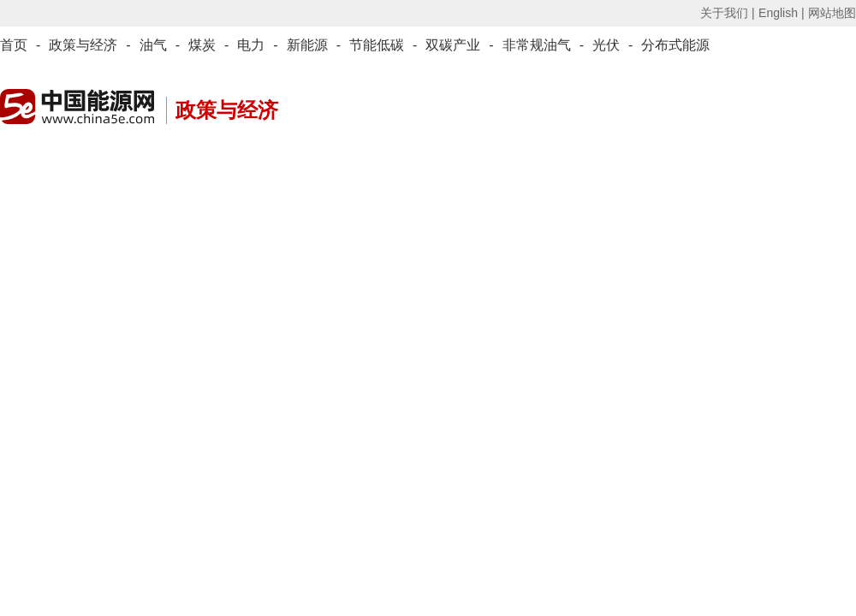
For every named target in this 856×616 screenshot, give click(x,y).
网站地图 (832, 13)
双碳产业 (453, 45)
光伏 (606, 45)
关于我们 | (728, 13)
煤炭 (202, 45)
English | (781, 13)
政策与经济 (83, 45)
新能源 (307, 45)
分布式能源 (675, 45)
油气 (153, 45)
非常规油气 (537, 45)
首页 (14, 45)
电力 (251, 45)
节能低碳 (377, 45)
